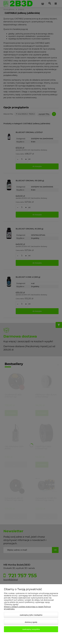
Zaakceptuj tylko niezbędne (31, 615)
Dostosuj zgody (31, 622)
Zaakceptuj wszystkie (31, 629)
